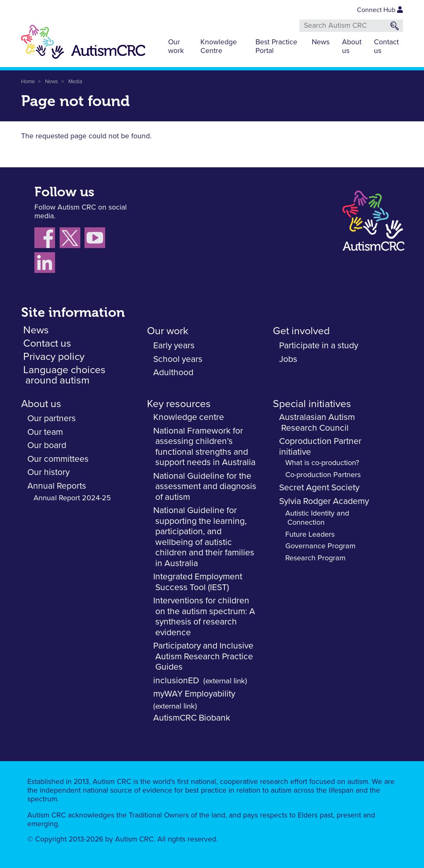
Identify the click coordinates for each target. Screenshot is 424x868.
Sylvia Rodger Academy (324, 501)
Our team (45, 432)
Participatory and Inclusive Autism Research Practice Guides (203, 656)
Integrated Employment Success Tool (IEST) (198, 582)
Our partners (52, 418)
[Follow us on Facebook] (47, 239)
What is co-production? (322, 463)
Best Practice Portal (276, 47)
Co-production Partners (323, 475)
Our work (176, 47)
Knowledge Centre (219, 47)
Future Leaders (310, 535)
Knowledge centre (189, 417)
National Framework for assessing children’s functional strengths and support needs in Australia (204, 447)
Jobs (288, 359)
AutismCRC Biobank (192, 718)
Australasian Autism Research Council (317, 423)
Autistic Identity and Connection (317, 518)
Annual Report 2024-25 (72, 498)
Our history (48, 472)
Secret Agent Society (319, 488)
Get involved (301, 331)
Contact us (386, 47)
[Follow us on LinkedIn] (46, 264)
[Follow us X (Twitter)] (72, 239)
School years (178, 359)
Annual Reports (57, 486)
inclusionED (176, 681)
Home (28, 82)
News (321, 42)
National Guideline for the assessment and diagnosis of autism (205, 487)
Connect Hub (380, 10)
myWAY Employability (194, 694)
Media (75, 82)
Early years (174, 346)
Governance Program (320, 546)
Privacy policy (54, 357)
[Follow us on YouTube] (96, 239)
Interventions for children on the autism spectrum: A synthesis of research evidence (204, 617)
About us (352, 47)
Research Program (316, 558)
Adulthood (173, 373)
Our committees (58, 459)
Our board (47, 445)
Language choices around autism (64, 375)
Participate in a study (319, 346)
